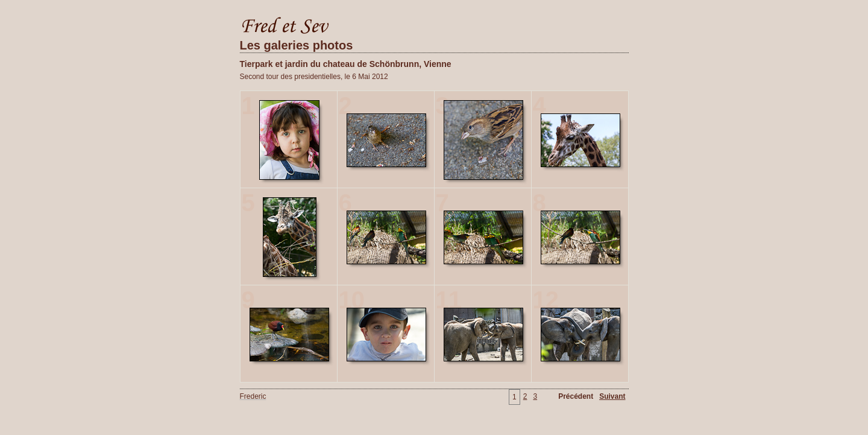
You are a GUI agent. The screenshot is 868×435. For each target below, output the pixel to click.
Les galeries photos (297, 45)
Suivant (612, 396)
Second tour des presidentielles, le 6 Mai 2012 (314, 77)
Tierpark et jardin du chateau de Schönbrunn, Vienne (346, 64)
